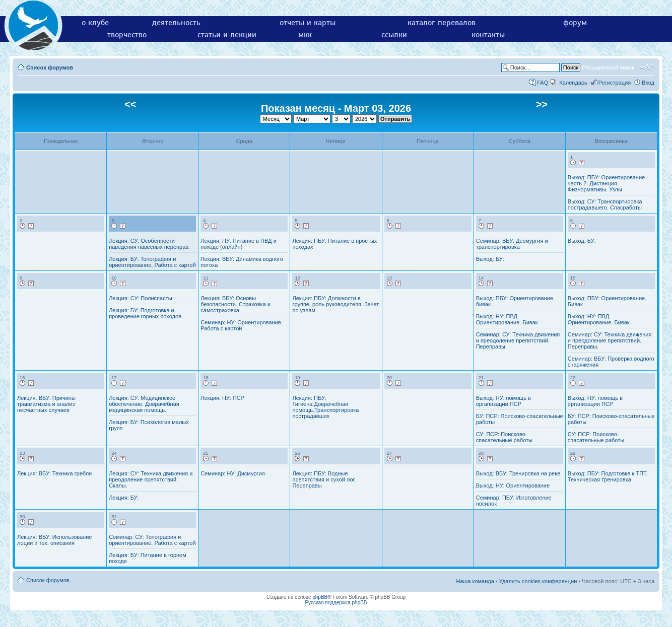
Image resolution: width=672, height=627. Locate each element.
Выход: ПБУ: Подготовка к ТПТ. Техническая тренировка (608, 476)
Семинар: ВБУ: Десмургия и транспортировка (512, 244)
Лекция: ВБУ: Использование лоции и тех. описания (54, 540)
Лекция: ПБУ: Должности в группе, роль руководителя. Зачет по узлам (335, 304)
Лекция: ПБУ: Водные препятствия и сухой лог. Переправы (324, 479)
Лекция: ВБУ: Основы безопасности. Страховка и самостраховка (236, 304)
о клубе (95, 23)
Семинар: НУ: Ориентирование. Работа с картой (242, 325)
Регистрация (615, 83)
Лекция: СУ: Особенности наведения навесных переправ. (149, 244)
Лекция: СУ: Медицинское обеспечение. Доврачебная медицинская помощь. (144, 404)
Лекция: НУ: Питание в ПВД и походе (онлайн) (239, 244)
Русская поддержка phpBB (336, 603)
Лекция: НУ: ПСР (222, 398)
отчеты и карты (308, 23)
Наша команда (475, 581)
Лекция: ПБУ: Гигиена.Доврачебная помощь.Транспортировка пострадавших (325, 407)
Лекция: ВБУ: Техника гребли (54, 473)
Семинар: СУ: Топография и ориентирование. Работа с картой (152, 540)
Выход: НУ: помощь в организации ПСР (503, 401)
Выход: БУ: (490, 259)
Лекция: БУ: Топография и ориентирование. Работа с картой (152, 262)
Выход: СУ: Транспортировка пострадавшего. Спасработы (605, 204)
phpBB (320, 597)
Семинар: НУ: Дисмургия (232, 473)
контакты (488, 35)
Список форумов (50, 67)
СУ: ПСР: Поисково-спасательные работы (504, 437)
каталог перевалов (442, 23)
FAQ (543, 83)
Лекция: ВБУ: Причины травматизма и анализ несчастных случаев (46, 404)
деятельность (176, 23)
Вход (648, 83)
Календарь (573, 83)
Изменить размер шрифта (647, 67)
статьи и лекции (227, 35)
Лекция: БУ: (124, 498)
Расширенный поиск (608, 67)
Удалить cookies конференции (538, 581)
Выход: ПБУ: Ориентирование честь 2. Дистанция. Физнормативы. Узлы (606, 183)
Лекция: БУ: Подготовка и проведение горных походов (145, 313)
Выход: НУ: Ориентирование (513, 485)
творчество (127, 35)
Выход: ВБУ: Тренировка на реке (518, 473)
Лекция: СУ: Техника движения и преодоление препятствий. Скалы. (151, 479)
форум (575, 23)
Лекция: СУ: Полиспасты (140, 298)
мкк (305, 35)
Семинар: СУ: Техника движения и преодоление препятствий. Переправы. (518, 340)
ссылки (394, 35)
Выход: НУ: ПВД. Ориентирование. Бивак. (508, 319)
